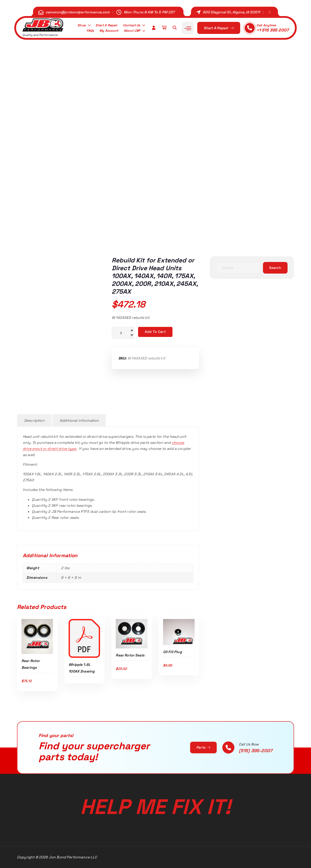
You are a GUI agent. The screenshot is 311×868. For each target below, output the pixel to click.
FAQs (85, 31)
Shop (77, 25)
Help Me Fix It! (155, 805)
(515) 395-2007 (256, 751)
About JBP (131, 31)
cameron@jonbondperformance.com (78, 12)
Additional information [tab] (79, 421)
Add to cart (155, 332)
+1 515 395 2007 (273, 30)
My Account (105, 31)
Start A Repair (103, 25)
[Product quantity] (123, 333)
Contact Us (130, 25)
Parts (203, 747)
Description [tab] (34, 421)
